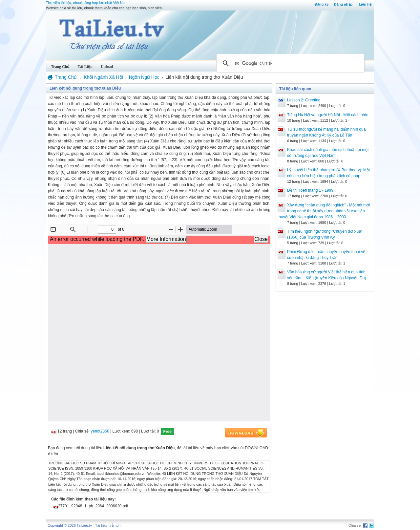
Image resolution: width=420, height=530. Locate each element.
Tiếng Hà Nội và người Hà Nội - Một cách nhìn (328, 115)
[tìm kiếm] (289, 63)
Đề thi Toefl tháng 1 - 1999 (310, 190)
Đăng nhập (343, 4)
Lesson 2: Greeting (304, 100)
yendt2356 (100, 431)
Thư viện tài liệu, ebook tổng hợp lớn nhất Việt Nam (87, 3)
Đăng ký (322, 4)
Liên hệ (365, 4)
